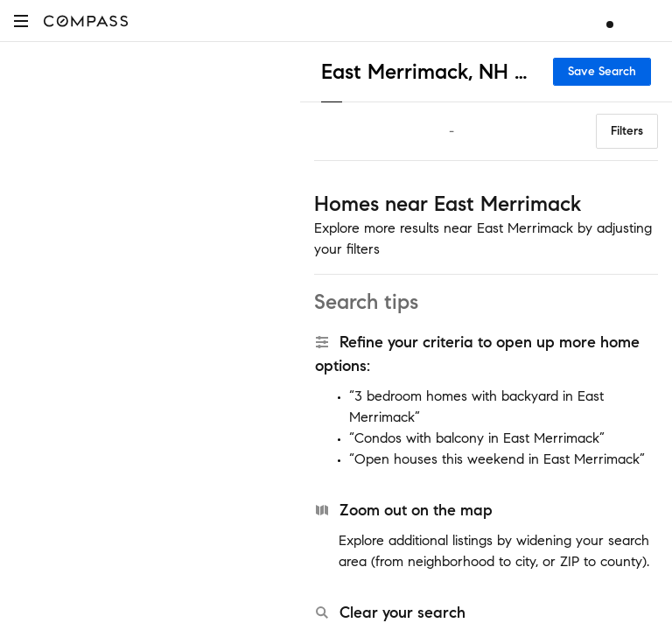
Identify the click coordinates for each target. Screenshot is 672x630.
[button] (21, 21)
